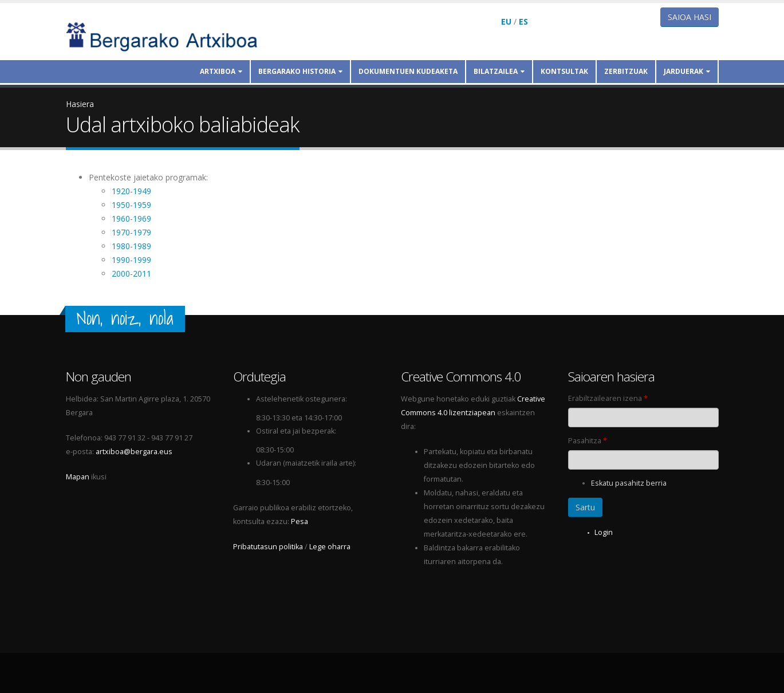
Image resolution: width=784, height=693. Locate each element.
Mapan (78, 477)
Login (604, 532)
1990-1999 (131, 260)
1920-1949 (131, 191)
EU (506, 21)
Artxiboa (221, 71)
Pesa (300, 521)
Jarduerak (687, 71)
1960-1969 (131, 218)
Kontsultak (564, 71)
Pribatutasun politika (268, 547)
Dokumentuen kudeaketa (408, 71)
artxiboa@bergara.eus (134, 452)
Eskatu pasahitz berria (629, 483)
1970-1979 (131, 232)
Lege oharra (330, 547)
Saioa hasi (690, 17)
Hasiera (80, 104)
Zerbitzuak (626, 71)
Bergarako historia (300, 71)
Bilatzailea (499, 71)
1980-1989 (131, 246)
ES (523, 21)
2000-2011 (131, 273)
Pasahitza (588, 441)
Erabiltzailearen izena (608, 398)
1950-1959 (131, 205)
